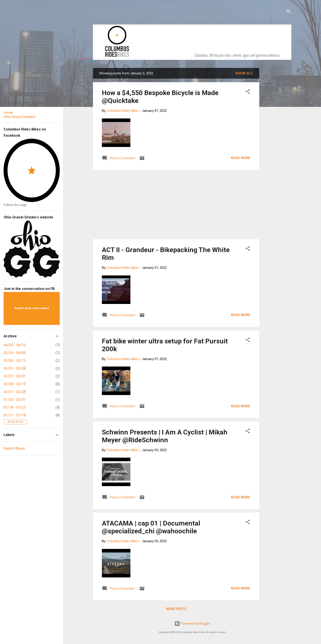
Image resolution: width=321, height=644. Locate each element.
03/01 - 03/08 (15, 368)
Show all (244, 73)
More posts (176, 609)
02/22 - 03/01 (15, 376)
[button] (248, 92)
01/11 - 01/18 (15, 415)
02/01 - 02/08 (15, 392)
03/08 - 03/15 (15, 361)
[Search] (289, 12)
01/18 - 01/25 (15, 407)
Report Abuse (14, 448)
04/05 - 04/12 (15, 345)
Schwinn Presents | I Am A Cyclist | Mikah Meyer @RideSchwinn (165, 436)
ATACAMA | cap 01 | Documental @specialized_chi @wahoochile (151, 527)
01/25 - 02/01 (15, 400)
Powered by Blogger (192, 624)
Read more (241, 158)
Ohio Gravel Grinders (20, 117)
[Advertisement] (276, 135)
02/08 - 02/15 (15, 384)
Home (8, 113)
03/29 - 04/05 (15, 353)
